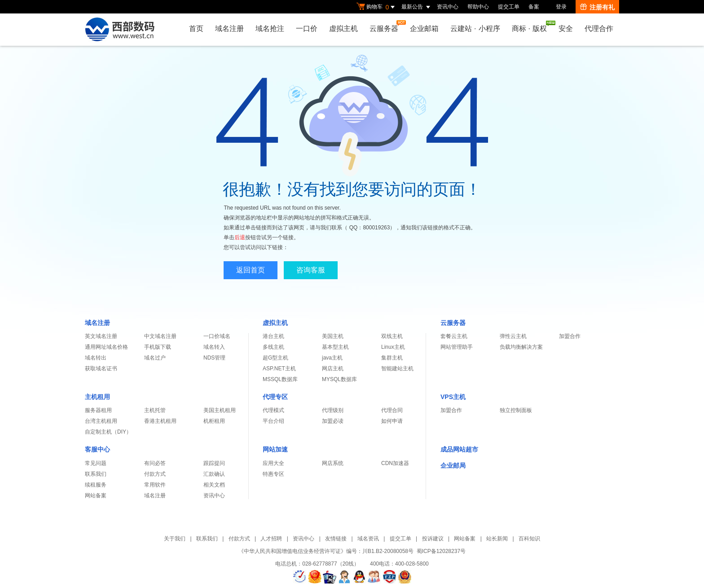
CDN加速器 (395, 463)
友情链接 (336, 539)
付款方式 (155, 474)
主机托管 (155, 410)
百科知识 (529, 539)
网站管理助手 (457, 347)
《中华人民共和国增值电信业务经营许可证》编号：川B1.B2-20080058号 (326, 551)
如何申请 (392, 421)
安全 (566, 29)
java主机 (332, 358)
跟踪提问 (214, 463)
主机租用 (97, 397)
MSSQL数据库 (280, 379)
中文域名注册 (160, 336)
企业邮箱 (424, 29)
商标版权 (532, 26)
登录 (561, 7)
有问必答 (155, 463)
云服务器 (386, 26)
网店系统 (333, 463)
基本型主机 (335, 347)
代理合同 (392, 410)
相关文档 (214, 485)
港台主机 (273, 336)
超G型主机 (275, 358)
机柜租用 (214, 421)
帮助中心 (478, 7)
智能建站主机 (397, 369)
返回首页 (251, 270)
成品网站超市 (459, 449)
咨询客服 (311, 270)
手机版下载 (158, 347)
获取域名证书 (101, 369)
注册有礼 (597, 7)
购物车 (377, 7)
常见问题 (96, 463)
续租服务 (96, 485)
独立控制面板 (516, 410)
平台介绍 (273, 421)
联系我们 (96, 474)
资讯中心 (448, 7)
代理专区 (275, 397)
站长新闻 (497, 539)
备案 (534, 7)
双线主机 (392, 336)
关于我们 (175, 539)
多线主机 (273, 347)
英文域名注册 (101, 336)
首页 (196, 29)
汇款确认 (214, 474)
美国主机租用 (220, 410)
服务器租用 (98, 410)
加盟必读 (333, 421)
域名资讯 (368, 539)
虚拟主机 (343, 29)
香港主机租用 (160, 421)
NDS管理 (214, 358)
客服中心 (97, 449)
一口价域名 (217, 336)
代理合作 (599, 29)
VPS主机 (453, 397)
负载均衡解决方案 (521, 347)
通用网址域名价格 (106, 347)
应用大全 (273, 463)
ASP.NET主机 (279, 369)
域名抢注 (270, 29)
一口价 (307, 29)
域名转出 (96, 358)
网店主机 (333, 369)
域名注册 (229, 29)
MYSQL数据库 (339, 379)
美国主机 (333, 336)
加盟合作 (570, 336)
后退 (240, 237)
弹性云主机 (513, 336)
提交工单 (509, 7)
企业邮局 (453, 465)
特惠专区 (273, 474)
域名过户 (155, 358)
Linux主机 (393, 347)
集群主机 (392, 358)
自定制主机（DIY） (108, 432)
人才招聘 (271, 539)
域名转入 (214, 347)
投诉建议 (433, 539)
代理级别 (333, 410)
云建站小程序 (475, 29)
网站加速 (275, 449)
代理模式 (273, 410)
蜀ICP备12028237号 (441, 551)
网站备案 (96, 496)
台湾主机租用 (101, 421)
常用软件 (155, 485)
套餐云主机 (454, 336)
